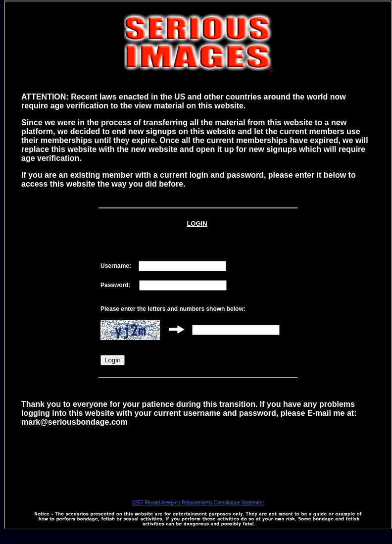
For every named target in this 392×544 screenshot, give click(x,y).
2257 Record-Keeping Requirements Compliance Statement (198, 503)
